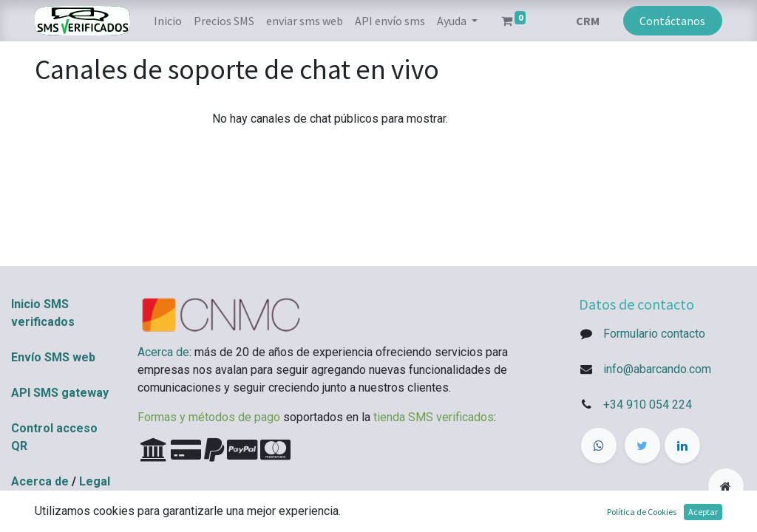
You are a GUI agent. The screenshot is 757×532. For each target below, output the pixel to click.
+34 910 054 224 (648, 405)
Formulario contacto (654, 334)
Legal (95, 481)
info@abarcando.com (657, 369)
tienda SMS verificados (434, 417)
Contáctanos (672, 21)
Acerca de (40, 481)
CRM (588, 21)
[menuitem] (168, 21)
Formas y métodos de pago (209, 417)
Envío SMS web (53, 357)
